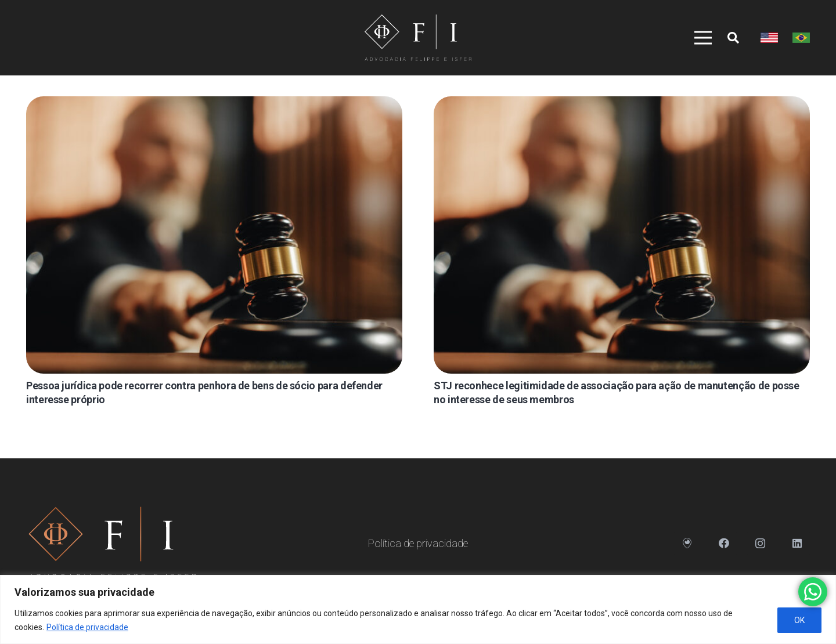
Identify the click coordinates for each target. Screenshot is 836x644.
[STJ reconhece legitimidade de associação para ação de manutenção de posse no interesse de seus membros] (622, 235)
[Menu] (698, 38)
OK (799, 620)
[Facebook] (724, 543)
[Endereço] (687, 543)
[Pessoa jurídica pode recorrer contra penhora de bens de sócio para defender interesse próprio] (214, 235)
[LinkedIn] (797, 543)
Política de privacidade (87, 627)
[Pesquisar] (733, 38)
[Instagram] (760, 543)
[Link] (418, 38)
